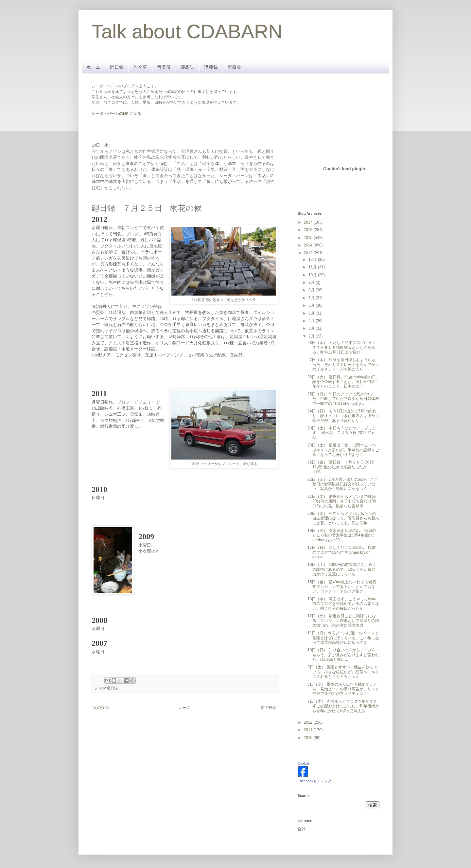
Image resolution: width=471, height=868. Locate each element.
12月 (313, 260)
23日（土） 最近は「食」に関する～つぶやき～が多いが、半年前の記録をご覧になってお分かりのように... (343, 450)
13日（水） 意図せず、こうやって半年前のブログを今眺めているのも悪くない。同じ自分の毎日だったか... (343, 604)
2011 (309, 730)
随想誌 (187, 67)
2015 (309, 238)
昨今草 (140, 67)
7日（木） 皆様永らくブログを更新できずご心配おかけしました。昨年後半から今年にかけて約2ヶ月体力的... (343, 706)
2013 (309, 253)
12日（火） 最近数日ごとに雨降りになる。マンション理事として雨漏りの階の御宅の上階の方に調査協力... (343, 621)
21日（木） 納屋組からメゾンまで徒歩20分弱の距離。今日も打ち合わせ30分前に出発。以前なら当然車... (342, 501)
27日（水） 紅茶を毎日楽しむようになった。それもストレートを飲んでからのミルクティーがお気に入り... (343, 364)
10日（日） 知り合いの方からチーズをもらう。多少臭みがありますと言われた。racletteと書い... (343, 655)
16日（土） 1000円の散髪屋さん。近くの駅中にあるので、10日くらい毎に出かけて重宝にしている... (342, 569)
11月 (313, 267)
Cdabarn (305, 763)
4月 (312, 321)
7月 (312, 298)
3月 (312, 328)
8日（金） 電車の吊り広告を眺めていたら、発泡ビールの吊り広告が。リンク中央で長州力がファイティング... (343, 689)
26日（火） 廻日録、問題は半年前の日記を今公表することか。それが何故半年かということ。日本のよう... (343, 382)
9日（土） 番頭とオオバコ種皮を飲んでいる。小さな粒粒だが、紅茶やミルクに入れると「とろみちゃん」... (343, 672)
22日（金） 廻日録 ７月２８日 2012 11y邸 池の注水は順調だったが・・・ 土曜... (343, 467)
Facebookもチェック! (315, 781)
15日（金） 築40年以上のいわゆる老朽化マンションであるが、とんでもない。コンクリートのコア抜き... (342, 587)
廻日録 (117, 67)
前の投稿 (269, 708)
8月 (312, 290)
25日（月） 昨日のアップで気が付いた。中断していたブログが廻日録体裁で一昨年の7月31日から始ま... (343, 399)
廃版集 (235, 67)
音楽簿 (164, 67)
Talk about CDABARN (187, 32)
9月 (312, 282)
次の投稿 (101, 708)
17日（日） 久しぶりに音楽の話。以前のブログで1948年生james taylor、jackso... (342, 552)
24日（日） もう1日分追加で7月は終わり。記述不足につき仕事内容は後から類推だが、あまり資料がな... (343, 416)
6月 (312, 305)
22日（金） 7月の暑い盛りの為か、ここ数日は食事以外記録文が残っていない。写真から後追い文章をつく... (343, 484)
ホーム (93, 67)
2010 (309, 738)
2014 (309, 245)
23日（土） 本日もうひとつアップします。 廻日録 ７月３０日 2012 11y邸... (342, 433)
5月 (312, 313)
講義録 (211, 67)
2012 (309, 722)
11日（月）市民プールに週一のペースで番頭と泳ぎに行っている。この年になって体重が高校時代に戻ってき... (343, 638)
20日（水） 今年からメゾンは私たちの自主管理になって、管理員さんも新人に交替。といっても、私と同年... (343, 518)
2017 (309, 222)
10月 (313, 275)
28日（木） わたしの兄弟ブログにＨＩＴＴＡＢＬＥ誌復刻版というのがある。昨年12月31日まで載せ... (342, 347)
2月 (312, 336)
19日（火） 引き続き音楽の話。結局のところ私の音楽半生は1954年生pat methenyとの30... (342, 535)
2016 (309, 230)
